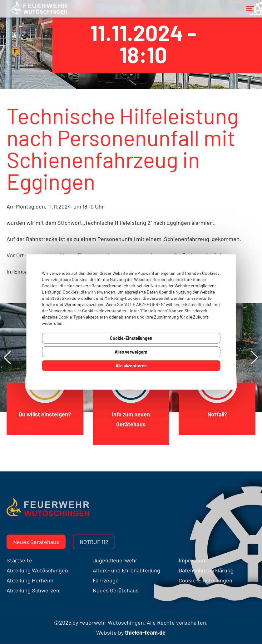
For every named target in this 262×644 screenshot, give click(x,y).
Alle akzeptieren (131, 366)
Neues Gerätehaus (36, 542)
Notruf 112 (94, 542)
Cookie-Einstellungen (131, 338)
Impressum (193, 560)
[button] (255, 358)
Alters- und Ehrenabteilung (126, 570)
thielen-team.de (145, 632)
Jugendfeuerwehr (115, 560)
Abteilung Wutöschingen (37, 570)
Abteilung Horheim (30, 580)
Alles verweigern (131, 352)
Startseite (19, 560)
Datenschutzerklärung (206, 570)
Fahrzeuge (106, 580)
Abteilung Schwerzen (33, 590)
